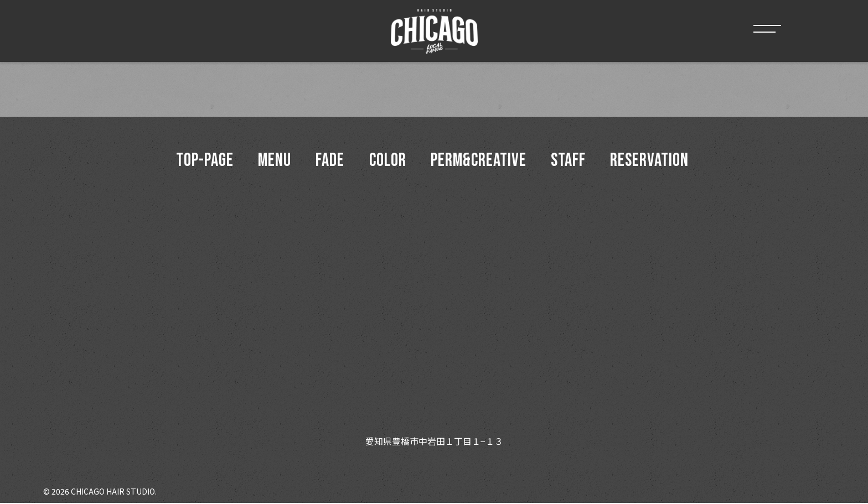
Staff (570, 161)
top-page (201, 161)
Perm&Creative (480, 161)
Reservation (653, 161)
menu (272, 161)
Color (388, 161)
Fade (329, 161)
